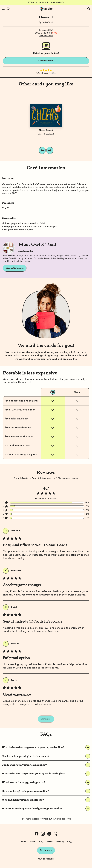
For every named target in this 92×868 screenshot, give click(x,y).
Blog (69, 842)
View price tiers (46, 36)
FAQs (68, 819)
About (33, 842)
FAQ (41, 842)
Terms (50, 842)
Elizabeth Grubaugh (46, 134)
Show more (46, 719)
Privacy (60, 842)
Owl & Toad (47, 22)
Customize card (46, 61)
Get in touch (46, 850)
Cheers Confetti (46, 130)
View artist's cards (15, 268)
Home (24, 842)
